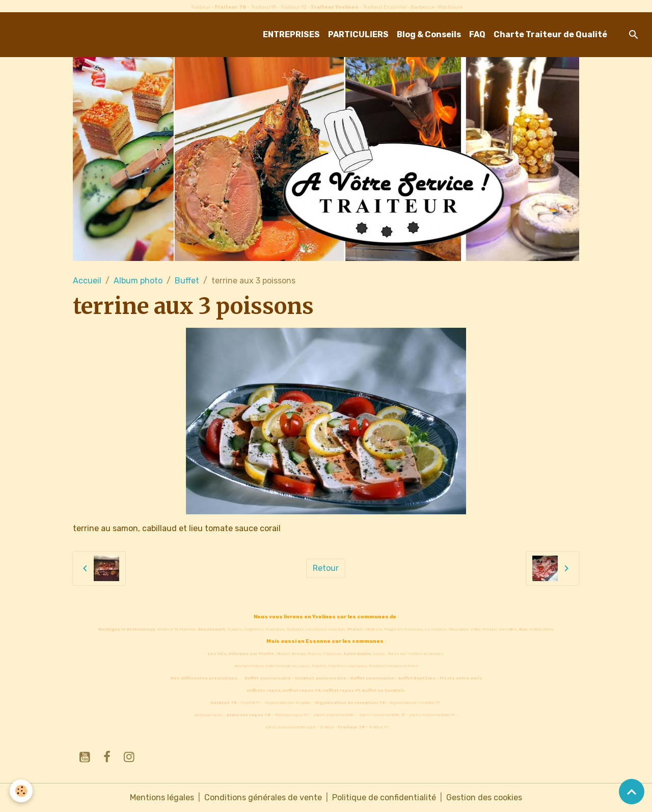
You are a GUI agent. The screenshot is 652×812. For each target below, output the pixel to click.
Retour (326, 568)
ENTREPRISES (291, 34)
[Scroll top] (632, 792)
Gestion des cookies (484, 797)
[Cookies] (22, 791)
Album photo (138, 281)
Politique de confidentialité (384, 797)
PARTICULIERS (358, 34)
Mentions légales (162, 797)
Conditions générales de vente (263, 797)
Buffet (187, 281)
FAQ (477, 34)
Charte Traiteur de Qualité (550, 34)
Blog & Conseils (429, 34)
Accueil (87, 281)
